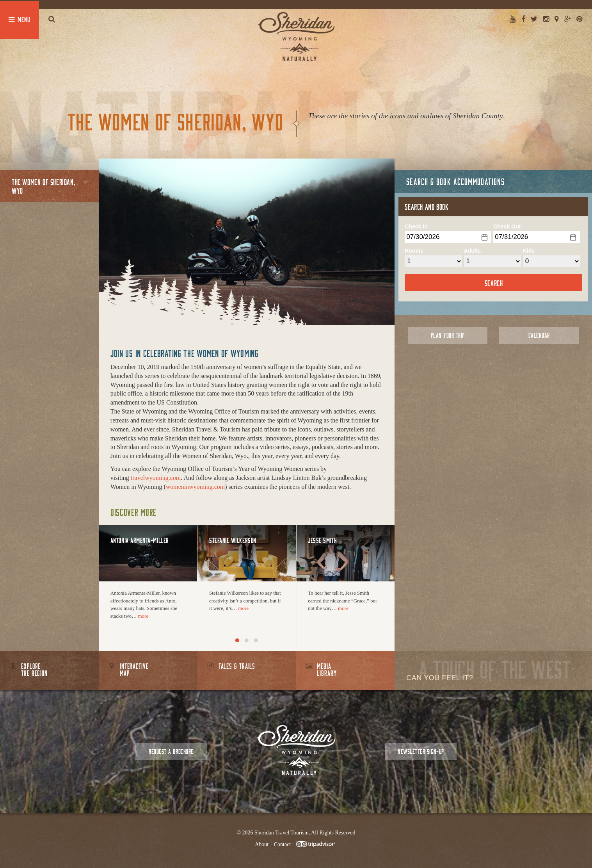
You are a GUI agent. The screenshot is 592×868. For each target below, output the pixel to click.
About (262, 844)
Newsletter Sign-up (421, 751)
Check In (416, 226)
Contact (283, 844)
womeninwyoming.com (196, 487)
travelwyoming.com (156, 478)
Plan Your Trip (448, 335)
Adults (473, 251)
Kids (529, 251)
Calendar (539, 335)
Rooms (414, 251)
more (143, 616)
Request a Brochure (171, 751)
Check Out (507, 226)
